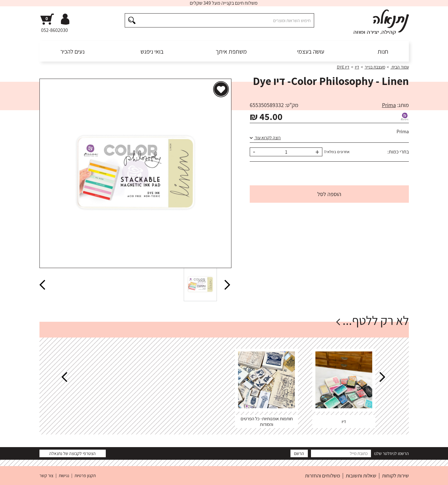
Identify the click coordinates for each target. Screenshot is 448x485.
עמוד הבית (400, 67)
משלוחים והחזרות (323, 476)
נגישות (64, 476)
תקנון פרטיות (85, 476)
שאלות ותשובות (361, 476)
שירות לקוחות (395, 476)
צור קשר (46, 476)
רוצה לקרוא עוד (265, 138)
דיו (357, 67)
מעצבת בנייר (375, 67)
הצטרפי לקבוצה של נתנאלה (72, 453)
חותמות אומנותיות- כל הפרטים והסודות (267, 421)
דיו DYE (343, 67)
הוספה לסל (329, 194)
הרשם (299, 453)
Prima (389, 105)
